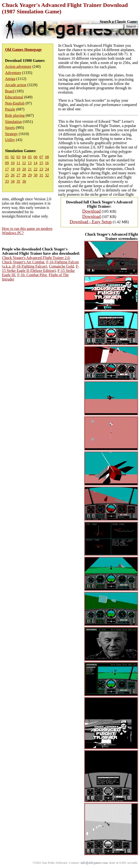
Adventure (13, 73)
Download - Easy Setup (91, 222)
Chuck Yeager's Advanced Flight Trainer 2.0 (36, 258)
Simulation (13, 122)
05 (30, 157)
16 (47, 163)
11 (18, 163)
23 (41, 169)
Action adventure (18, 66)
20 (24, 169)
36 (24, 181)
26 (13, 175)
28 (24, 175)
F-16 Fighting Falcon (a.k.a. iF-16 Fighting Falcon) (40, 264)
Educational (14, 97)
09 (7, 163)
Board (10, 91)
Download (92, 211)
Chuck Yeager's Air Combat (23, 262)
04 (24, 157)
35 (18, 181)
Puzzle (10, 109)
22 (36, 169)
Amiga (10, 79)
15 (41, 163)
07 (41, 157)
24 (47, 169)
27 (18, 175)
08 (47, 157)
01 (7, 157)
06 (36, 157)
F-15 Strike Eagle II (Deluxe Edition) (41, 268)
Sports (10, 128)
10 (13, 163)
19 (18, 169)
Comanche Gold (61, 266)
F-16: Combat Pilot (32, 275)
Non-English (15, 103)
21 (30, 169)
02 (13, 157)
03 (18, 157)
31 (41, 175)
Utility (10, 140)
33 (7, 181)
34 (13, 181)
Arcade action (16, 85)
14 (35, 163)
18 (13, 169)
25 (7, 175)
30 (36, 175)
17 (7, 169)
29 (30, 175)
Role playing (15, 115)
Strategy (11, 134)
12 (24, 163)
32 (47, 175)
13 (30, 163)
